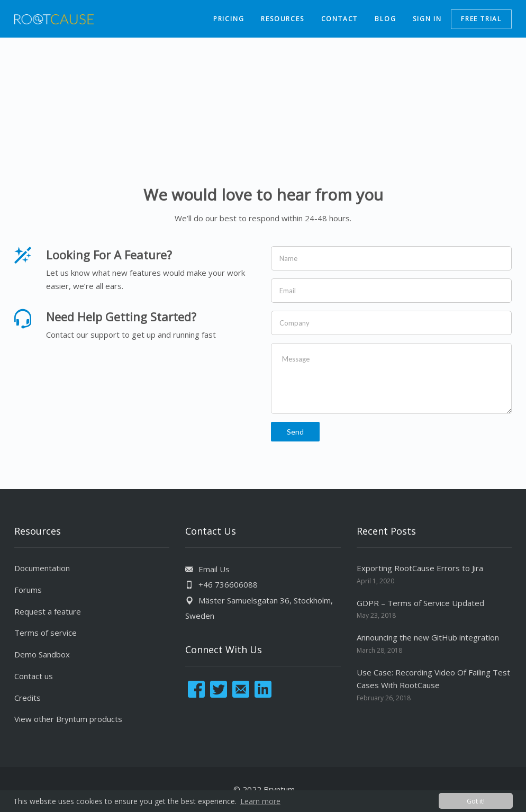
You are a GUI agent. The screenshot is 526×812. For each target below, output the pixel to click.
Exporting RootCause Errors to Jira (420, 568)
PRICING (229, 19)
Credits (28, 698)
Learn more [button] (260, 801)
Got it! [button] (476, 801)
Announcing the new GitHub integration (428, 637)
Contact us (34, 676)
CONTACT (340, 19)
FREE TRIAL (481, 19)
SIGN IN (427, 19)
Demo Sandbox (42, 654)
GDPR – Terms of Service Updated (420, 603)
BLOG (385, 19)
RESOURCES (282, 19)
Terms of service (46, 633)
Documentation (42, 568)
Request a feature (48, 611)
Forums (28, 590)
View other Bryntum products (68, 719)
